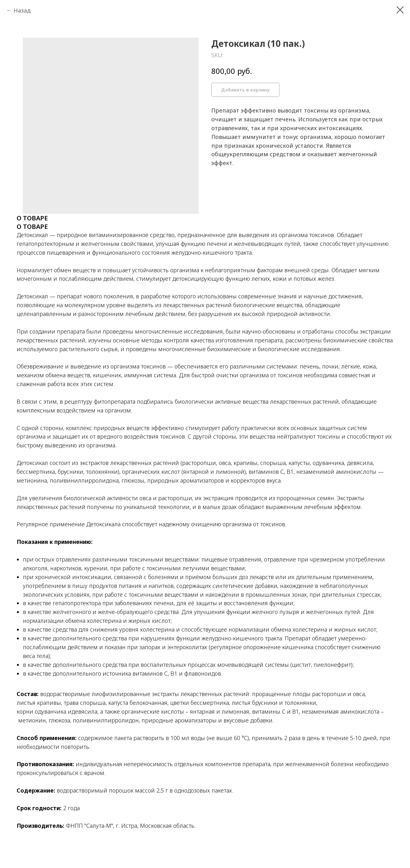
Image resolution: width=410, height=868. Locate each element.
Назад (22, 10)
